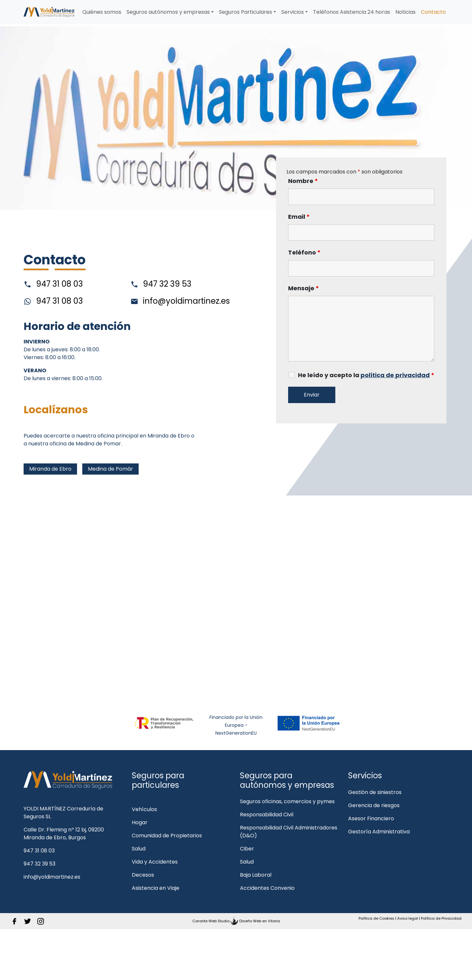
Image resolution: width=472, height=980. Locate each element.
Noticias (405, 12)
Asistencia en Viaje (156, 888)
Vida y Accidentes (155, 862)
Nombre (303, 181)
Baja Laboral (256, 875)
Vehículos (144, 809)
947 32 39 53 (161, 284)
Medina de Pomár (110, 469)
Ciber (247, 849)
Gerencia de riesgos (374, 805)
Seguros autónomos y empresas (168, 12)
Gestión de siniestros (375, 792)
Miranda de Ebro (50, 469)
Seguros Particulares (246, 12)
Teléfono (304, 253)
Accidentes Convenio (267, 888)
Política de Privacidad (441, 918)
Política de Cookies (376, 918)
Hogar (140, 822)
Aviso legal (408, 918)
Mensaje (304, 288)
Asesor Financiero (371, 818)
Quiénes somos (102, 12)
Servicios (293, 12)
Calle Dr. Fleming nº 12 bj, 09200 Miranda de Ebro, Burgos (64, 834)
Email (299, 217)
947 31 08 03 (53, 284)
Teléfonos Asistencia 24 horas (352, 12)
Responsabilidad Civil (267, 815)
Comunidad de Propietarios (167, 836)
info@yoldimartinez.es (180, 301)
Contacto (433, 12)
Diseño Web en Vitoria (260, 921)
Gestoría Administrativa (379, 832)
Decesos (143, 875)
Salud (139, 849)
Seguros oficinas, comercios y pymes (287, 801)
